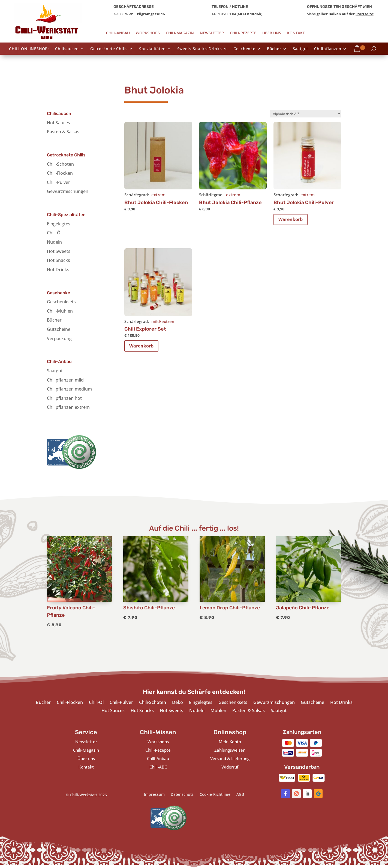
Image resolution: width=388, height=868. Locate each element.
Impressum (154, 795)
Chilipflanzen (328, 49)
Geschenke (244, 49)
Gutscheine (59, 329)
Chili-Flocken (60, 173)
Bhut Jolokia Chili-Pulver (304, 202)
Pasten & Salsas (63, 132)
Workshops (148, 33)
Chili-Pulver (58, 182)
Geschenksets (61, 302)
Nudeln (54, 242)
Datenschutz (182, 795)
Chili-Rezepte (243, 33)
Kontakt (296, 33)
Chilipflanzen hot (64, 398)
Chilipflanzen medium (69, 389)
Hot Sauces (58, 123)
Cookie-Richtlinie (215, 795)
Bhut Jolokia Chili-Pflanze (230, 202)
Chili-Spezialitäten (66, 215)
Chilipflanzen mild (65, 380)
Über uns (272, 33)
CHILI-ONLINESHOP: (29, 49)
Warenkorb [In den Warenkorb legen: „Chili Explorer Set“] (141, 346)
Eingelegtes (59, 224)
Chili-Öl (54, 233)
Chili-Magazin (180, 33)
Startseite (364, 14)
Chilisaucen (67, 49)
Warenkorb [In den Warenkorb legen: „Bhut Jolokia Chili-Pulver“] (291, 219)
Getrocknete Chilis (109, 49)
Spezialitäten (152, 49)
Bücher (274, 49)
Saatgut (301, 49)
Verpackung (59, 338)
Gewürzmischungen (68, 191)
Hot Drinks (58, 270)
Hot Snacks (58, 260)
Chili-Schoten (60, 164)
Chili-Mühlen (60, 311)
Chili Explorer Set (145, 329)
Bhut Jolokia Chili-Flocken (156, 202)
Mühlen (218, 711)
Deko (178, 703)
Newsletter (212, 33)
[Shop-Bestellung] (305, 114)
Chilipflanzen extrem (68, 407)
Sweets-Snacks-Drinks (200, 49)
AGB (240, 795)
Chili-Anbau (118, 33)
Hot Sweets (59, 251)
